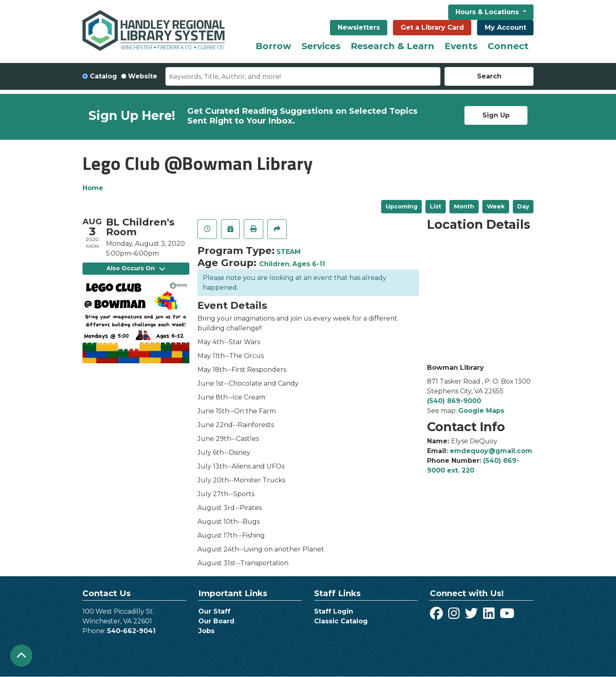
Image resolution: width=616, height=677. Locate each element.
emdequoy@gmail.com (491, 451)
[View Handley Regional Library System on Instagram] (455, 616)
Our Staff (214, 611)
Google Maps (481, 411)
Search (489, 76)
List (436, 206)
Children (274, 264)
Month (464, 206)
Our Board (216, 621)
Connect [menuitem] (508, 46)
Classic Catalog (341, 621)
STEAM (288, 252)
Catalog (103, 76)
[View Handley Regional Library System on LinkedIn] (490, 616)
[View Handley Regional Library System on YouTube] (507, 616)
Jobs (206, 631)
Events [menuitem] (461, 46)
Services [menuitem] (321, 46)
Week (496, 206)
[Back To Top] (21, 656)
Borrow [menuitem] (273, 46)
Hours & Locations (488, 12)
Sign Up (496, 115)
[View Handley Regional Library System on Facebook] (437, 616)
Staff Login (334, 611)
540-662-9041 (131, 631)
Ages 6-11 (309, 264)
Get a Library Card (432, 27)
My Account (505, 27)
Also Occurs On (136, 268)
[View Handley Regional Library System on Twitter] (472, 616)
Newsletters (359, 27)
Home (93, 188)
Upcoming (401, 206)
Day (523, 206)
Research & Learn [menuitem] (393, 46)
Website (143, 76)
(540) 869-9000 (454, 401)
